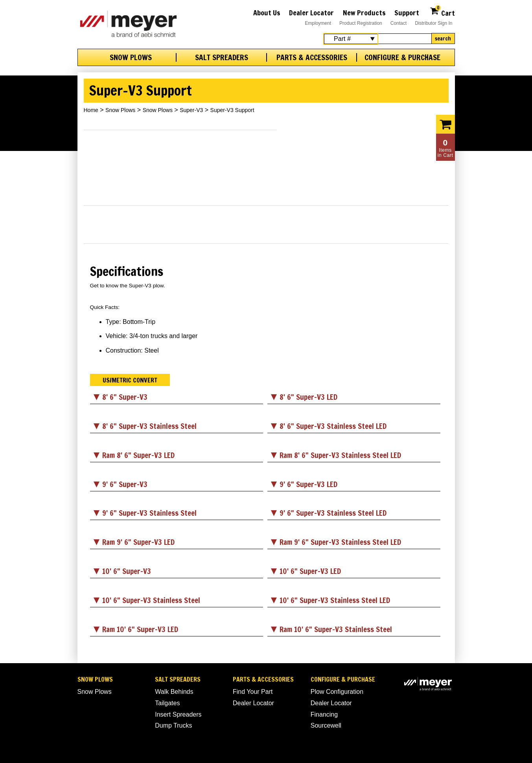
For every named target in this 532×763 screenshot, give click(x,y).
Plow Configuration (337, 692)
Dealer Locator (311, 13)
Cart (442, 12)
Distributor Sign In (434, 23)
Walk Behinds (174, 692)
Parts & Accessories (312, 57)
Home (91, 110)
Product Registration (361, 23)
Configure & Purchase (402, 57)
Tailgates (167, 703)
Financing (324, 714)
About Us (267, 13)
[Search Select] (351, 39)
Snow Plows (131, 57)
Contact (399, 23)
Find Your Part (253, 692)
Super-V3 (191, 110)
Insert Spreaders (178, 714)
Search (443, 39)
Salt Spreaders (222, 57)
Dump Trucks (173, 725)
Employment (318, 23)
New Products (364, 13)
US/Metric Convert (130, 380)
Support (407, 13)
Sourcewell (326, 725)
